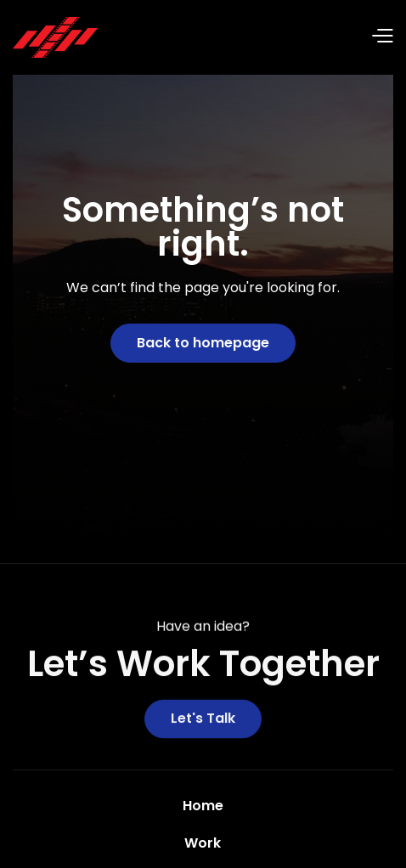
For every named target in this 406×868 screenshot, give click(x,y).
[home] (55, 37)
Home (203, 806)
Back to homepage (203, 343)
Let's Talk (203, 721)
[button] (245, 37)
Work (203, 843)
